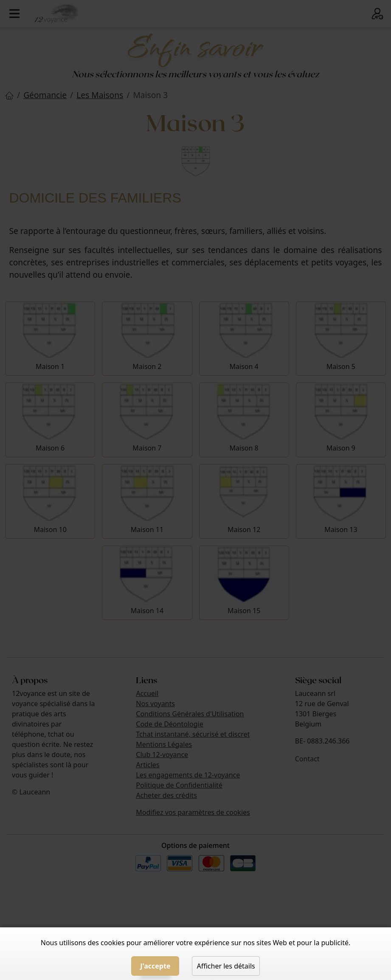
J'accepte (155, 966)
